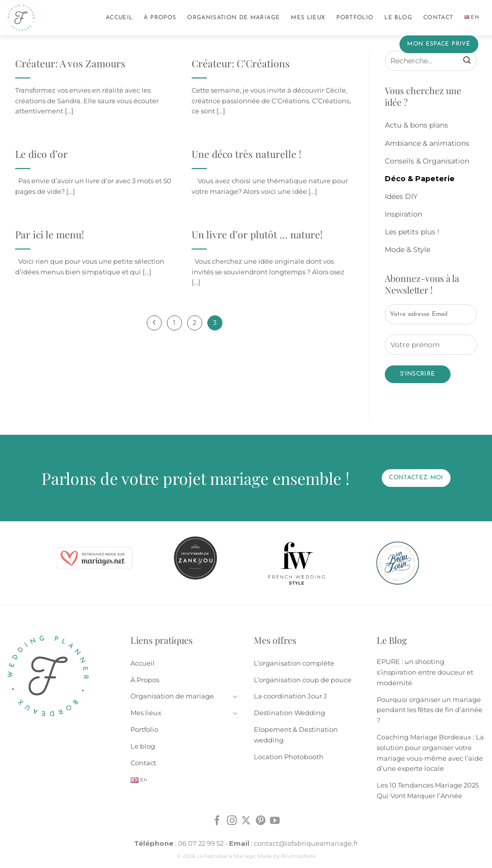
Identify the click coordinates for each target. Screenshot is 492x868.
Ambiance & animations (427, 143)
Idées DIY (401, 196)
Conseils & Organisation (427, 161)
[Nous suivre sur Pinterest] (261, 821)
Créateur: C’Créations (241, 64)
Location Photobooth (289, 757)
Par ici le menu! (50, 235)
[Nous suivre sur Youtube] (275, 821)
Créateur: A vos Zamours (70, 64)
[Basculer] (235, 696)
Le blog (398, 18)
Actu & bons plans (416, 125)
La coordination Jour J (290, 696)
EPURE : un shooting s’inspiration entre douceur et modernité (425, 672)
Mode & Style (408, 250)
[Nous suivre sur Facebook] (217, 821)
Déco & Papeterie (420, 179)
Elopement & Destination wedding (296, 735)
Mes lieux (308, 18)
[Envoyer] (467, 61)
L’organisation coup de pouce (303, 680)
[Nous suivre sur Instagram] (232, 821)
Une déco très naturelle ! (247, 154)
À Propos (160, 18)
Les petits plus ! (412, 232)
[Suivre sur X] (246, 821)
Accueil (119, 18)
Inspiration (404, 214)
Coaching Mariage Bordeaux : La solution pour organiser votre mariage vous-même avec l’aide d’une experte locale (430, 753)
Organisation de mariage (233, 18)
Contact (438, 18)
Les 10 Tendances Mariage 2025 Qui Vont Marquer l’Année (428, 790)
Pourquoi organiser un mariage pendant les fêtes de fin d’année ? (430, 710)
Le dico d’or (41, 154)
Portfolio (355, 18)
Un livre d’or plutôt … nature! (257, 235)
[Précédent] (154, 323)
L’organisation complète (294, 663)
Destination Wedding (289, 713)
